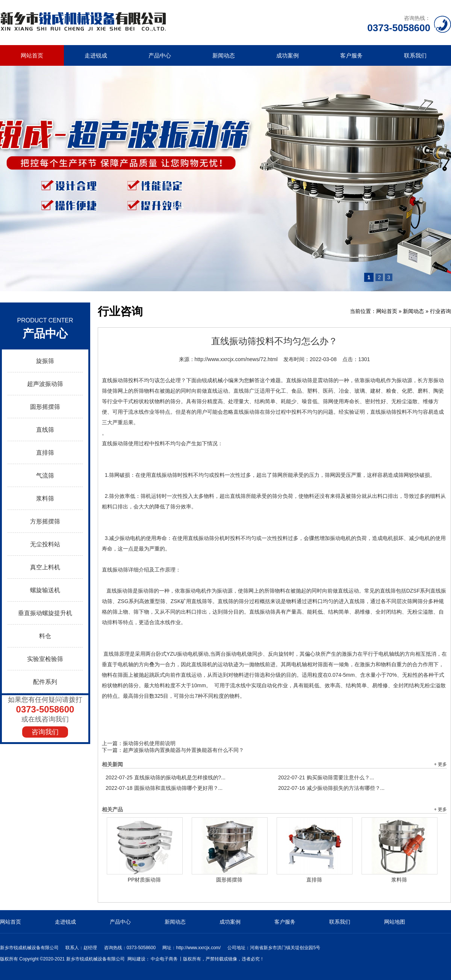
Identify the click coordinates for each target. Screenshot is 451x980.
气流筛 (45, 476)
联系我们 (415, 55)
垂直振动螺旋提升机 (45, 613)
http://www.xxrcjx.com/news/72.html (236, 359)
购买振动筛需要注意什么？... (326, 777)
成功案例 (288, 55)
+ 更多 (440, 764)
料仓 (45, 636)
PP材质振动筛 (145, 880)
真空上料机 (45, 567)
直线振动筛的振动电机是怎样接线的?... (166, 777)
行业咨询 (440, 311)
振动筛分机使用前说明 (149, 743)
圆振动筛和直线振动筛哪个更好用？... (164, 788)
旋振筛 (45, 361)
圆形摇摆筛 (45, 407)
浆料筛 (45, 498)
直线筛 (45, 430)
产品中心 (160, 55)
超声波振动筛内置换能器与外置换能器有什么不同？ (183, 750)
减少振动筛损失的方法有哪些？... (331, 788)
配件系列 (45, 682)
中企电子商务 (164, 959)
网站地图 (395, 922)
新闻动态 (224, 55)
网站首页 (32, 55)
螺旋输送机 (45, 590)
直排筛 (45, 453)
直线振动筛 (115, 380)
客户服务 (351, 55)
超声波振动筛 (45, 384)
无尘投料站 (45, 544)
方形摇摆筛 (45, 521)
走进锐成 (96, 55)
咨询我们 (45, 732)
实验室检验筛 (45, 659)
